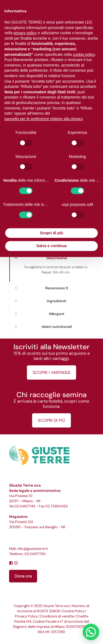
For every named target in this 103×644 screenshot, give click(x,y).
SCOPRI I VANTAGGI (51, 372)
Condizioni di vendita (57, 616)
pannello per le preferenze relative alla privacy (44, 119)
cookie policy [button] (84, 54)
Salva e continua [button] (51, 246)
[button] (91, 632)
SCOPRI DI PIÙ (51, 420)
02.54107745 (25, 506)
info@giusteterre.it (33, 549)
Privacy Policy (26, 616)
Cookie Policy (73, 611)
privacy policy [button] (25, 33)
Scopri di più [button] (51, 233)
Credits (82, 616)
